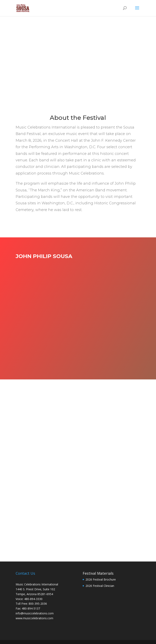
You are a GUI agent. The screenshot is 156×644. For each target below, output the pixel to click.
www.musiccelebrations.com (34, 618)
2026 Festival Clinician (100, 586)
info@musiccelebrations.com (35, 613)
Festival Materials (98, 573)
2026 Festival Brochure (101, 579)
